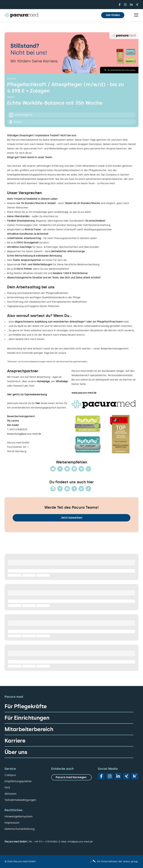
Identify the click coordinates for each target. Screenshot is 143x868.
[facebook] (120, 5)
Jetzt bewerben (72, 518)
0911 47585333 (18, 430)
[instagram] (125, 5)
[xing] (137, 5)
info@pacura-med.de (80, 842)
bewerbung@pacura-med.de (24, 434)
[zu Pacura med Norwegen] (72, 777)
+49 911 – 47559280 (46, 842)
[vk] (135, 776)
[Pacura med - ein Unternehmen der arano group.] (106, 862)
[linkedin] (131, 5)
